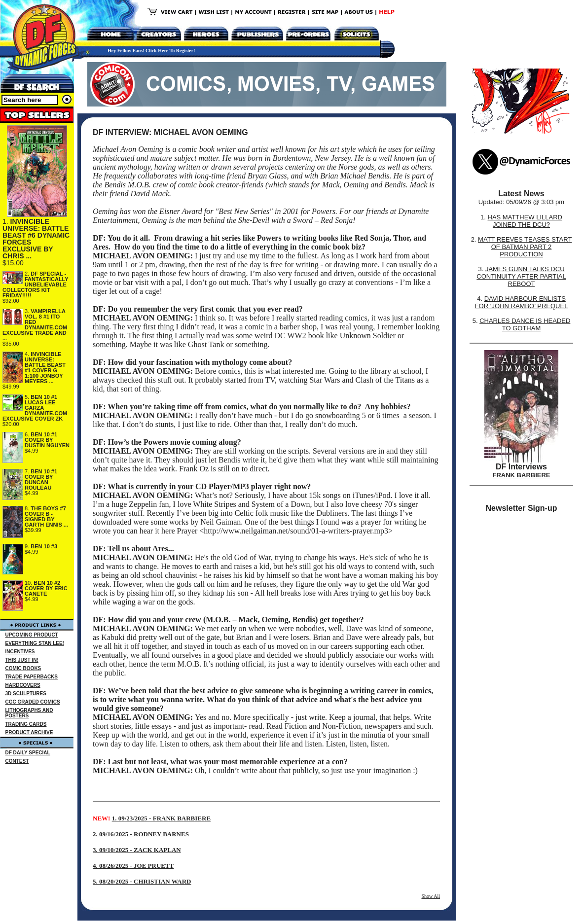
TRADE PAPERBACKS (32, 677)
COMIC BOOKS (23, 668)
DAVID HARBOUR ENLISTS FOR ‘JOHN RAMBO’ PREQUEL (522, 302)
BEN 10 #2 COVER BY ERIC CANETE (46, 588)
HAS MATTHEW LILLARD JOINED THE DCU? (525, 221)
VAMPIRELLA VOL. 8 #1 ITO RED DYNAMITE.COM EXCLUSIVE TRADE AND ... (35, 325)
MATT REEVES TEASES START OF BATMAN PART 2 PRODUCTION (525, 247)
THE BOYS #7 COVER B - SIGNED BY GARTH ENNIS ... (46, 516)
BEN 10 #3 (44, 546)
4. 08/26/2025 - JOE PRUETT (133, 866)
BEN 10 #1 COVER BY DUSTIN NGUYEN (47, 440)
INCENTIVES (20, 652)
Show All (431, 896)
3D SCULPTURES (26, 693)
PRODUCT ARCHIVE (29, 732)
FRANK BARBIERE (522, 475)
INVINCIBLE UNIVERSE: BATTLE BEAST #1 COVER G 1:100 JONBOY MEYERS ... (45, 368)
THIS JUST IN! (22, 660)
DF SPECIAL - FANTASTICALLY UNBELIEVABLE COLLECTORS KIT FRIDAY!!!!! (35, 284)
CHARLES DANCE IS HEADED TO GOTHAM (525, 324)
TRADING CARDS (26, 724)
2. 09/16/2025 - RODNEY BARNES (141, 834)
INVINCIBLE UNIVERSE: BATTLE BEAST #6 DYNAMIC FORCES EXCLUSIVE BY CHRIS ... (36, 239)
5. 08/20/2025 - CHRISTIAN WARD (142, 881)
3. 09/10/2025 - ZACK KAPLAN (137, 850)
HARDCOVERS (23, 685)
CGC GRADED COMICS (33, 702)
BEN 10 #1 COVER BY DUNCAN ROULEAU (41, 480)
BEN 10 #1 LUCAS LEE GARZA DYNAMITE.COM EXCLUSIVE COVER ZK (35, 408)
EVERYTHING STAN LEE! (35, 643)
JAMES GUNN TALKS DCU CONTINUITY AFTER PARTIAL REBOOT (521, 276)
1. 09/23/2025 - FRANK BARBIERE (161, 818)
